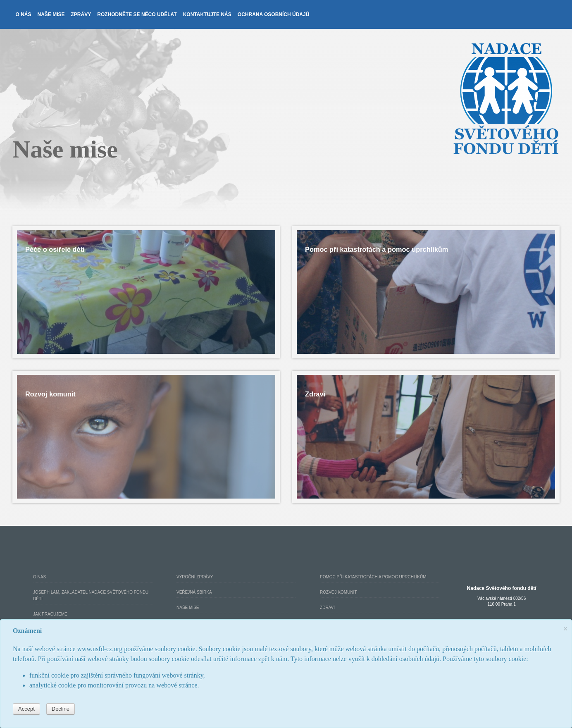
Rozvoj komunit (338, 592)
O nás (24, 14)
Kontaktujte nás (207, 14)
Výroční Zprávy (195, 577)
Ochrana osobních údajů (274, 14)
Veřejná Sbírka (194, 592)
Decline (61, 709)
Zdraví (327, 607)
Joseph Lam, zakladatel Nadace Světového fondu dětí (91, 596)
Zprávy (81, 14)
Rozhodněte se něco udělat (137, 14)
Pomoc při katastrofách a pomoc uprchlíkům (373, 577)
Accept (26, 709)
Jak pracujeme (50, 614)
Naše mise (51, 14)
